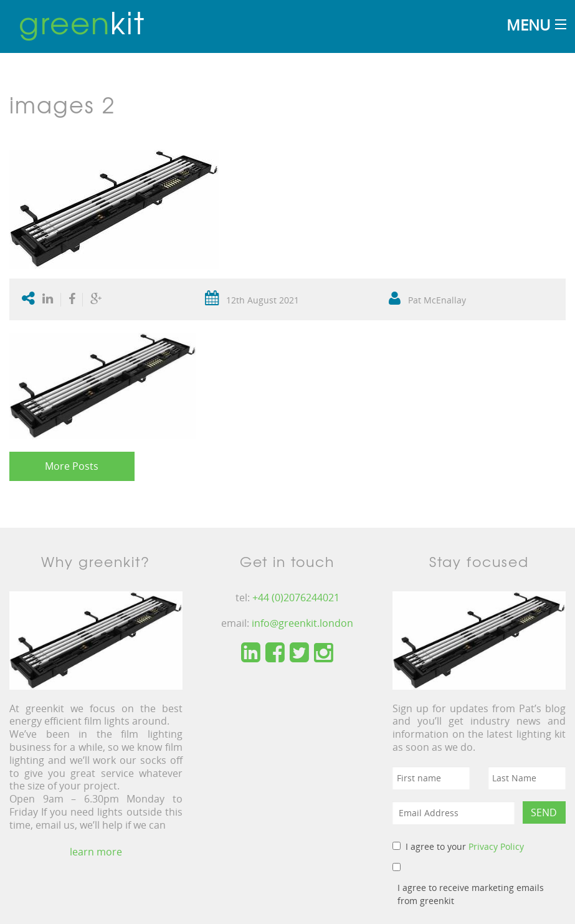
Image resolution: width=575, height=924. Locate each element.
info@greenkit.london (302, 623)
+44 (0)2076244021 (296, 598)
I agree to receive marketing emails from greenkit (471, 894)
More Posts (72, 466)
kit (82, 22)
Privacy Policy (496, 846)
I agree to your (465, 846)
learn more (96, 852)
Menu (528, 25)
